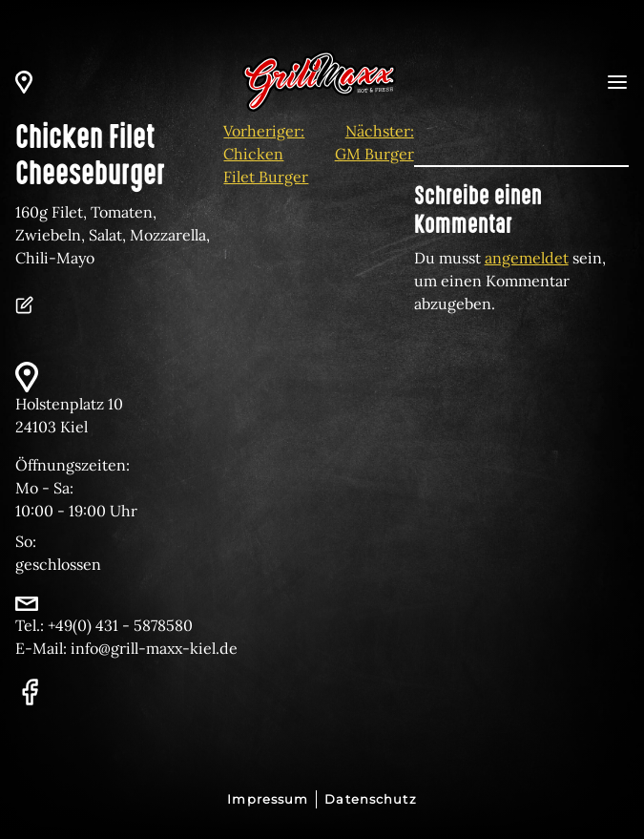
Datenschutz (370, 799)
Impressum (268, 799)
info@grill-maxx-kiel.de (154, 648)
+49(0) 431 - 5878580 (120, 625)
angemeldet (527, 258)
